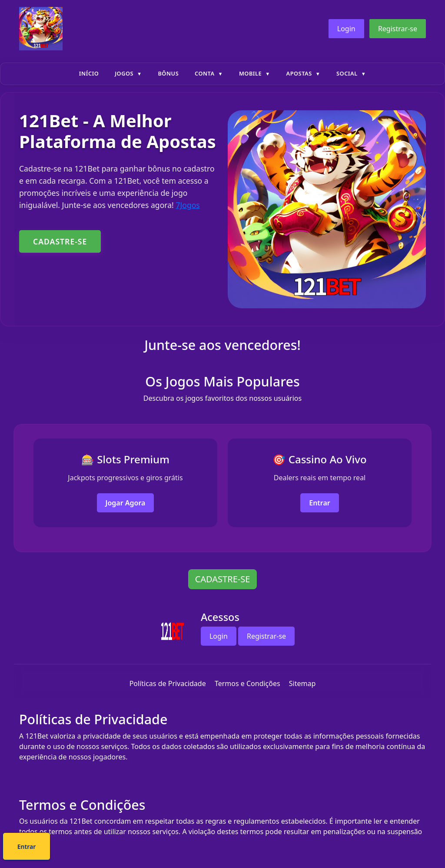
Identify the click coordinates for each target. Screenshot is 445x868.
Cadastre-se (196, 848)
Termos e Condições (247, 683)
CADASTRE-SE (60, 241)
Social (347, 73)
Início (89, 73)
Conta (205, 73)
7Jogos (188, 205)
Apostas (299, 73)
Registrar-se (398, 29)
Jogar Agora (126, 503)
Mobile (250, 73)
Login (346, 29)
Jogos (124, 73)
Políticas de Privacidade (168, 683)
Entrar (320, 503)
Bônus (168, 73)
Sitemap (302, 683)
